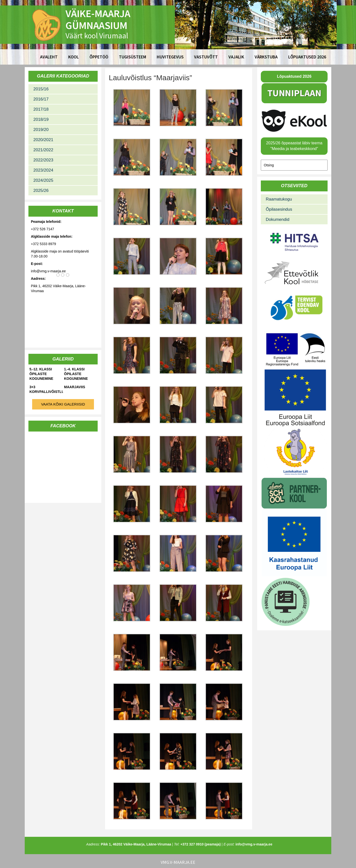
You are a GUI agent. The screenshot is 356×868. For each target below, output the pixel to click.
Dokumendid (278, 219)
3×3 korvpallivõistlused (46, 389)
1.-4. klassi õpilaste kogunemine (76, 374)
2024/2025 (43, 180)
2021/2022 (43, 150)
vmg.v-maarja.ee (178, 862)
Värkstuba (266, 57)
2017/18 (41, 109)
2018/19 (41, 119)
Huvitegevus (170, 57)
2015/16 (41, 89)
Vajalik (236, 57)
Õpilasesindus (279, 209)
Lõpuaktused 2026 (307, 57)
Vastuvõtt (206, 57)
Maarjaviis (75, 387)
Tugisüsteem (133, 57)
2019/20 (41, 130)
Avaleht (49, 57)
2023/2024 (43, 170)
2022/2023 (43, 160)
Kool (74, 57)
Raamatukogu (279, 199)
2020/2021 (43, 140)
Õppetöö (99, 57)
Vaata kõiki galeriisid (63, 404)
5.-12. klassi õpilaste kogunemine (41, 374)
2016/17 (41, 99)
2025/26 (41, 191)
